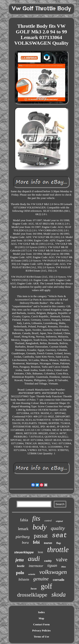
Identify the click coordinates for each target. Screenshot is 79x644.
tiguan (52, 566)
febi (36, 542)
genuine (41, 579)
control (48, 521)
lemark (23, 529)
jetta (19, 560)
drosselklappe (32, 595)
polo (20, 573)
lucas (34, 588)
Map (42, 618)
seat (59, 536)
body (40, 527)
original (59, 521)
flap (59, 543)
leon (40, 552)
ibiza (64, 567)
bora (25, 543)
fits (36, 518)
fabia (24, 520)
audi (34, 559)
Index (42, 612)
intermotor (36, 566)
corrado (59, 580)
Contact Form (41, 624)
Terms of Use (41, 637)
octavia (32, 574)
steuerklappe (24, 552)
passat (41, 536)
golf (46, 586)
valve (62, 560)
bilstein (24, 579)
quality (58, 528)
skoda (59, 594)
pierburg (23, 537)
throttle (58, 550)
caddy (48, 561)
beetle (21, 566)
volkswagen (53, 572)
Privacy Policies (42, 630)
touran (48, 543)
